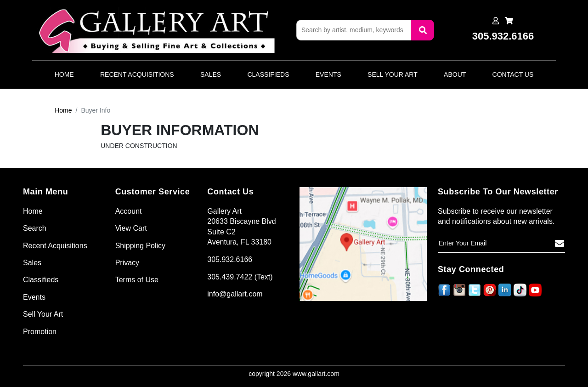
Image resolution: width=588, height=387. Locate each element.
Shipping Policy (140, 246)
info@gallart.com (235, 294)
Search (35, 228)
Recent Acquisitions (137, 74)
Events (328, 74)
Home (64, 74)
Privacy (127, 263)
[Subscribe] (560, 244)
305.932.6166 (230, 259)
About (455, 74)
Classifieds (268, 74)
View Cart (131, 228)
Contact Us (513, 74)
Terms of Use (137, 280)
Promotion (40, 332)
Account (129, 211)
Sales (211, 74)
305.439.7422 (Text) (240, 277)
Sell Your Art (393, 74)
